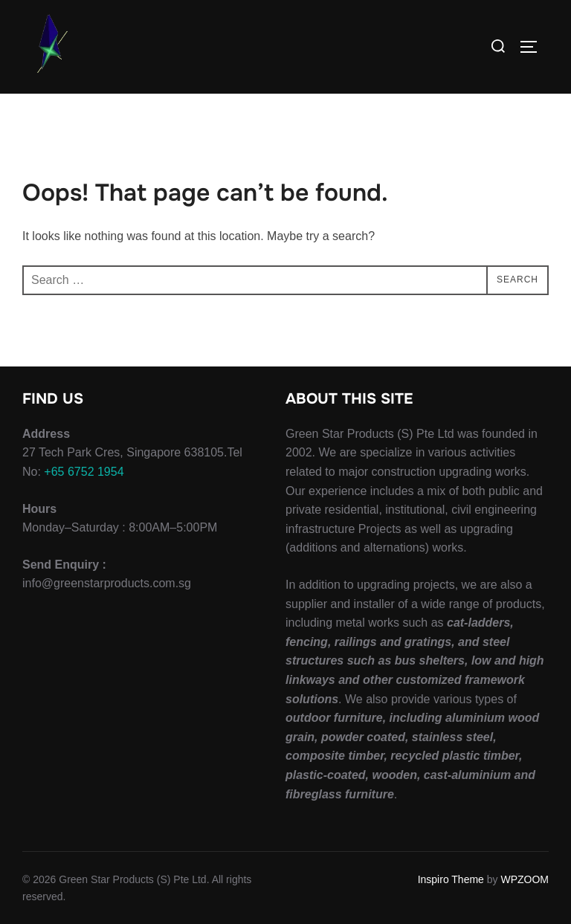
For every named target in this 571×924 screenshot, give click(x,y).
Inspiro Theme (451, 879)
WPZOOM (525, 879)
